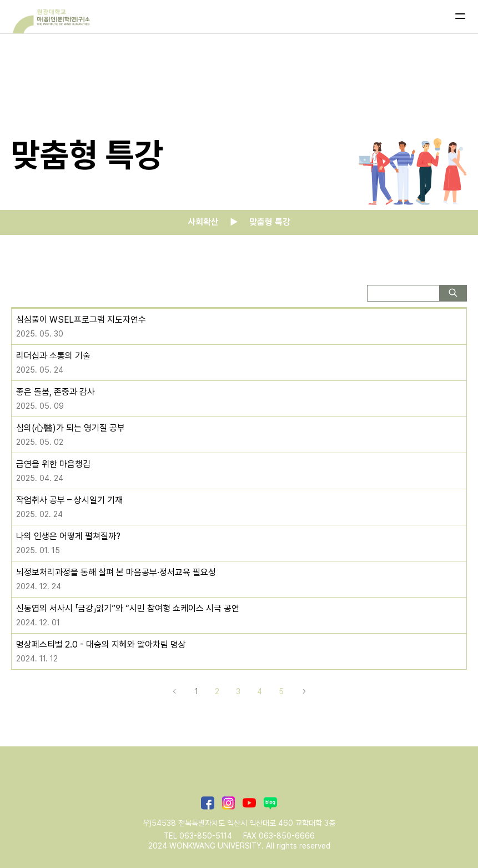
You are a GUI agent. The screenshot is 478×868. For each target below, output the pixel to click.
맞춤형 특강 (270, 222)
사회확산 (203, 222)
